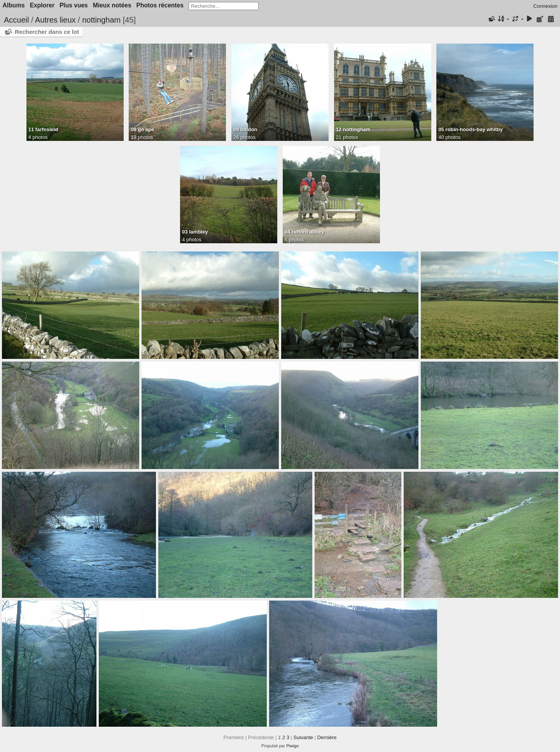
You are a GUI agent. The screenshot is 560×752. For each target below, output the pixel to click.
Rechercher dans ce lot (47, 32)
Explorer (42, 5)
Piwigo (292, 746)
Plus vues (74, 5)
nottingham (101, 20)
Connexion (545, 6)
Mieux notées (112, 5)
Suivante (303, 737)
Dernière (327, 737)
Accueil (16, 20)
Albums (14, 5)
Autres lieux (55, 20)
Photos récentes (160, 5)
